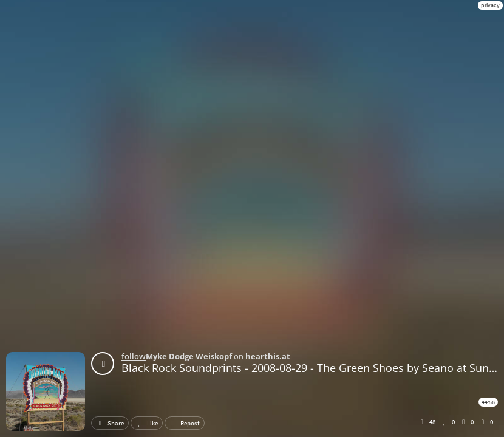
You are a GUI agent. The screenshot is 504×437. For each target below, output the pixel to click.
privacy (490, 5)
